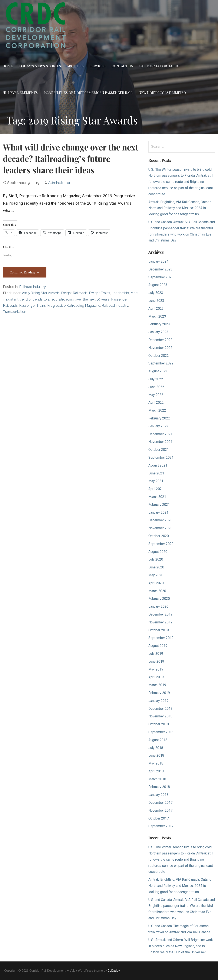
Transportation (15, 312)
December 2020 (160, 520)
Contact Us (122, 66)
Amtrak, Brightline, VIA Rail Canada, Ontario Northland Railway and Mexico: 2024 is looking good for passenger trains (180, 208)
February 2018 (159, 787)
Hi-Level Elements (20, 93)
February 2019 (159, 693)
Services (98, 66)
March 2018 (157, 779)
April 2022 (156, 403)
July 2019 (156, 654)
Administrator (59, 183)
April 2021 (156, 489)
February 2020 (159, 599)
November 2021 (160, 442)
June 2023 (156, 301)
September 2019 (161, 638)
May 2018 (156, 763)
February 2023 (159, 324)
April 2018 (156, 771)
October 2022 (159, 356)
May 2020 (156, 575)
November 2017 (160, 810)
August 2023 (158, 285)
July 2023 (156, 293)
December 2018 (160, 709)
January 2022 (158, 426)
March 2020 (157, 591)
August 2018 (158, 740)
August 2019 (158, 646)
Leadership (120, 293)
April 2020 (156, 583)
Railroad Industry (32, 287)
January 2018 (158, 795)
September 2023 (161, 277)
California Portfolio (159, 66)
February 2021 (159, 505)
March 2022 (157, 410)
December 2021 (160, 434)
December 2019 (160, 614)
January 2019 (158, 701)
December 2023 (160, 269)
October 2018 (159, 724)
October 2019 (159, 630)
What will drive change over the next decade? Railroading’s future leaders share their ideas (71, 159)
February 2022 (159, 418)
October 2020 (159, 536)
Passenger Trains (32, 306)
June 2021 (156, 473)
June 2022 (156, 387)
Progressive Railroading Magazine (74, 306)
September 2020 (161, 544)
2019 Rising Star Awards (41, 293)
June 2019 (156, 661)
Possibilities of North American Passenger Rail (88, 93)
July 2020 (156, 559)
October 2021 (159, 450)
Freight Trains (100, 293)
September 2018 (161, 732)
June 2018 (156, 755)
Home (8, 66)
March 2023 (157, 316)
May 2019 (156, 669)
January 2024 (158, 261)
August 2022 (158, 371)
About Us (75, 66)
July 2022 (156, 379)
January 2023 (158, 332)
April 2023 (156, 309)
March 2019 (157, 685)
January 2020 (158, 606)
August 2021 (158, 465)
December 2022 (160, 340)
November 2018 (160, 716)
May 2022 (156, 395)
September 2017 (161, 826)
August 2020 (158, 552)
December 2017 (160, 803)
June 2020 (156, 567)
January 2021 (158, 512)
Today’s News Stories (40, 66)
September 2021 (161, 457)
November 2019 (160, 622)
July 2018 (156, 748)
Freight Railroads (74, 293)
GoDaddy (114, 971)
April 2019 (156, 677)
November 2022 (160, 348)
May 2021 (156, 481)
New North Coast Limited (162, 93)
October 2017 (159, 818)
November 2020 (160, 528)
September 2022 (161, 363)
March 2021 (157, 497)
